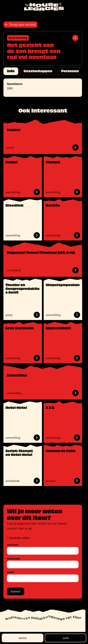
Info (11, 71)
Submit (16, 591)
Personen (70, 71)
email (10, 572)
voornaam (13, 545)
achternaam (14, 559)
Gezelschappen (38, 71)
